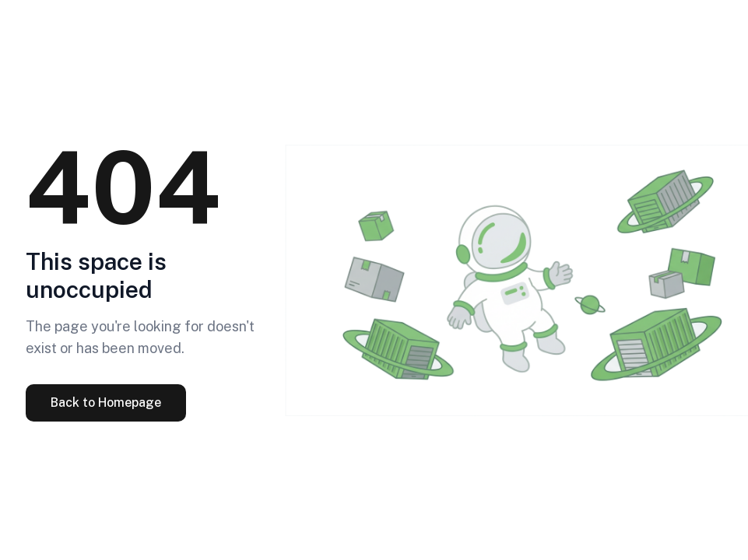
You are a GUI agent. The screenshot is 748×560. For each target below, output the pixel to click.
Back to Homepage (106, 402)
